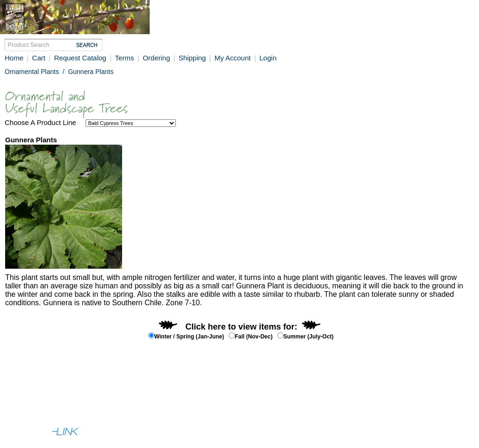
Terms (125, 58)
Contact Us (78, 397)
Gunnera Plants (91, 72)
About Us (21, 397)
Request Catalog (80, 58)
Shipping (193, 58)
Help (48, 397)
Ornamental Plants (32, 72)
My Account (232, 58)
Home (14, 58)
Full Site (19, 413)
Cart (39, 58)
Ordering (157, 58)
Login (268, 58)
